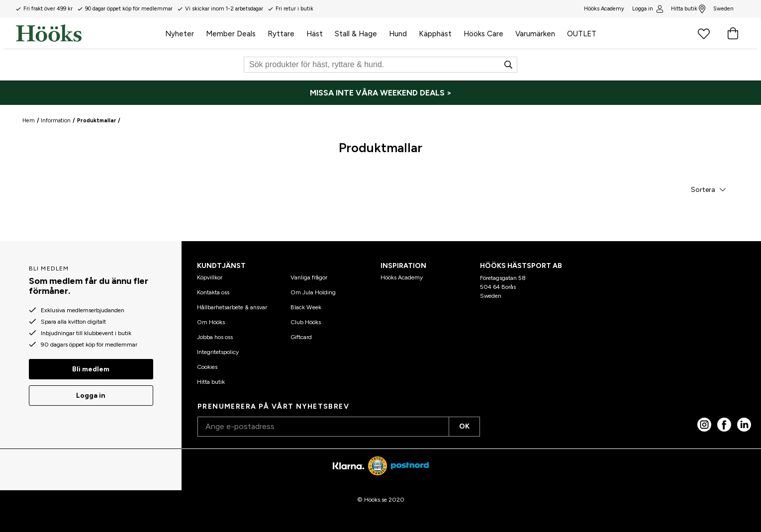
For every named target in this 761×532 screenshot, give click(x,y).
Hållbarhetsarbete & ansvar (232, 307)
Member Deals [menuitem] (231, 34)
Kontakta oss (213, 292)
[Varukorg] (733, 33)
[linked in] (744, 425)
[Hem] (88, 33)
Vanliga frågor (309, 277)
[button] (708, 189)
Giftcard (301, 337)
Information (56, 121)
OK (464, 426)
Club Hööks (306, 322)
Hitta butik (688, 9)
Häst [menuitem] (315, 34)
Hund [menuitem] (398, 34)
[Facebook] (724, 425)
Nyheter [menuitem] (180, 34)
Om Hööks (211, 322)
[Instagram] (704, 425)
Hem (29, 121)
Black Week (306, 307)
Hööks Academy (402, 277)
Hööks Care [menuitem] (483, 34)
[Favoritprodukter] (704, 33)
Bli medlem (91, 369)
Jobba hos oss (215, 337)
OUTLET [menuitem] (582, 34)
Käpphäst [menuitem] (435, 34)
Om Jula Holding (313, 292)
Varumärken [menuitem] (535, 34)
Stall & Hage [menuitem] (356, 34)
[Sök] (380, 65)
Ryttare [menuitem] (281, 34)
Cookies (207, 367)
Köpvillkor (210, 277)
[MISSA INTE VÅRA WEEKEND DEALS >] (380, 93)
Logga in (647, 9)
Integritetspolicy (218, 352)
